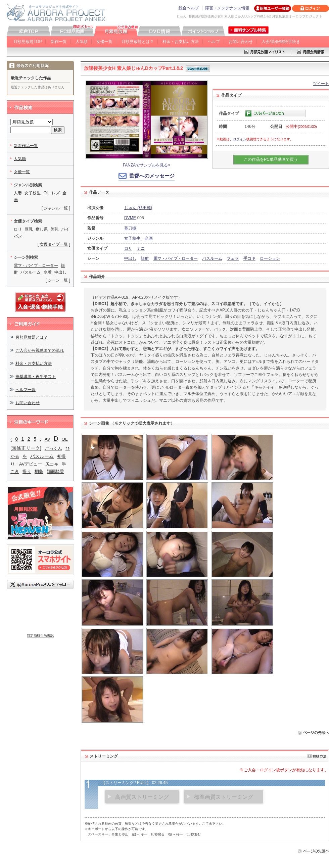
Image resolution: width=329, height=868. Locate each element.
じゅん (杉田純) (138, 208)
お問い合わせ (241, 42)
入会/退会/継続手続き (281, 42)
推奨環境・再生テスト (36, 377)
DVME (130, 218)
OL (46, 193)
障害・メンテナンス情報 (227, 8)
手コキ (249, 258)
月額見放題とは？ (138, 42)
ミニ (141, 248)
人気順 (82, 42)
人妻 (18, 193)
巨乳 (29, 229)
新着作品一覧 (26, 146)
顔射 (145, 258)
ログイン (240, 139)
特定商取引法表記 (40, 636)
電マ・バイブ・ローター (176, 258)
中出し (130, 258)
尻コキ (52, 464)
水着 (48, 272)
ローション (270, 258)
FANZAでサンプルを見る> (147, 165)
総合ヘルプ (189, 8)
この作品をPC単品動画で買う (271, 159)
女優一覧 (104, 42)
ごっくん (53, 448)
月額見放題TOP (28, 42)
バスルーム (212, 258)
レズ (56, 193)
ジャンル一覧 (56, 208)
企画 (149, 238)
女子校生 (132, 238)
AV (48, 439)
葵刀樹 (130, 228)
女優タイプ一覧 (54, 244)
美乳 (54, 229)
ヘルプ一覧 (26, 390)
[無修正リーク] (26, 448)
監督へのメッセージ (152, 176)
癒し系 (42, 229)
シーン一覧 (58, 280)
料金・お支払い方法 (181, 42)
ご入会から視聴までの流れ (40, 350)
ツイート (321, 84)
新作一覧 (59, 42)
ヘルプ (214, 42)
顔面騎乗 (55, 471)
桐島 (39, 471)
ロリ (128, 248)
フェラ (233, 258)
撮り (27, 471)
